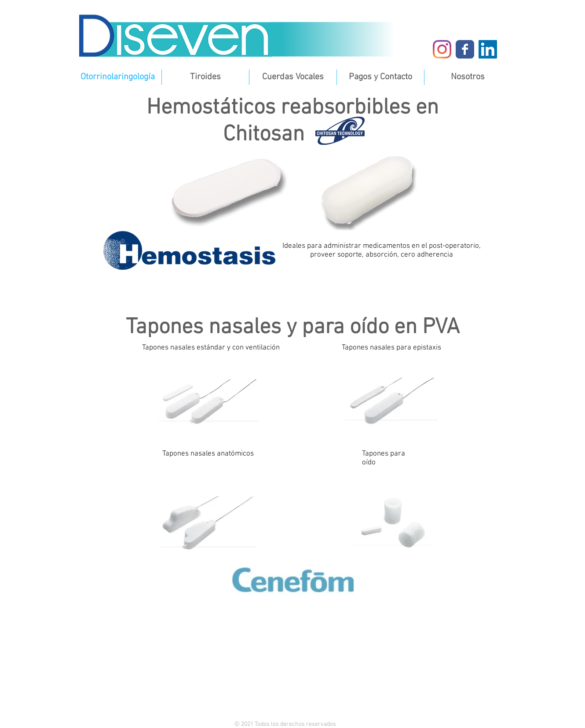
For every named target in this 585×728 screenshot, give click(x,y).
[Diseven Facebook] (465, 49)
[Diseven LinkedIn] (488, 49)
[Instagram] (442, 49)
